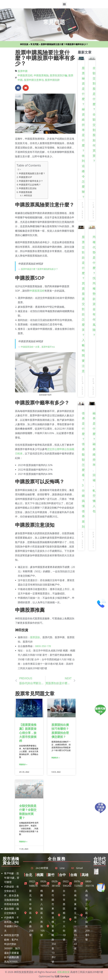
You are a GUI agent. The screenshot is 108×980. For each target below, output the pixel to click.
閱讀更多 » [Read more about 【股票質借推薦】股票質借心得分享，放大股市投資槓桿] (23, 764)
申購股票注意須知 (28, 188)
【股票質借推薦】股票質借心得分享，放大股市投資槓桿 (28, 733)
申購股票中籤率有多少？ (31, 181)
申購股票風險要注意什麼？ (32, 173)
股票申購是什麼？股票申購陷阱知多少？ (39, 269)
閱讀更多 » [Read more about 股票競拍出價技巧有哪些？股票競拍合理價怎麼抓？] (56, 758)
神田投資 (24, 44)
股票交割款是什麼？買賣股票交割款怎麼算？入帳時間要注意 (83, 304)
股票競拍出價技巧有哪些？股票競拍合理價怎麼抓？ (60, 731)
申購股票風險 (41, 75)
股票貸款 (35, 637)
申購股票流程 (25, 75)
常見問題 (34, 44)
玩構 (57, 976)
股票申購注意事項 (34, 80)
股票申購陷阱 (52, 80)
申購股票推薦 (25, 192)
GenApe (65, 976)
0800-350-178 (43, 646)
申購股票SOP (25, 177)
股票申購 (23, 71)
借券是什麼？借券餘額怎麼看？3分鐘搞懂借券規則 (83, 470)
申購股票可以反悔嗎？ (30, 185)
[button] (64, 4)
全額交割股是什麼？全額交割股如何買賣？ (28, 812)
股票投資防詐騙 (58, 75)
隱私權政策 (64, 972)
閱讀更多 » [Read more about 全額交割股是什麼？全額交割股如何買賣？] (23, 842)
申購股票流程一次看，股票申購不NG (38, 347)
